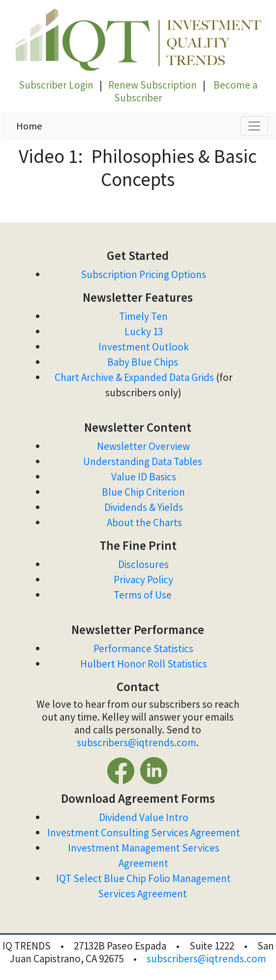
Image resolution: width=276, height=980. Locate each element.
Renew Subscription (153, 85)
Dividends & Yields (144, 507)
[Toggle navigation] (254, 126)
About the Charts (144, 522)
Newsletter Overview (143, 446)
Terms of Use (144, 595)
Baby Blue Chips (144, 362)
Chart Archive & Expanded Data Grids (134, 377)
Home (29, 126)
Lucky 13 (144, 332)
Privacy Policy (143, 580)
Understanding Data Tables (144, 461)
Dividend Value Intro (144, 817)
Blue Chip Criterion (143, 492)
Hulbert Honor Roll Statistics (144, 664)
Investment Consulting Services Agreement (144, 833)
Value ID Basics (144, 477)
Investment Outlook (144, 347)
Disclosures (143, 564)
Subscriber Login (56, 85)
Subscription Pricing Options (143, 274)
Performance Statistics (143, 648)
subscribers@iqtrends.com (137, 743)
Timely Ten (143, 316)
